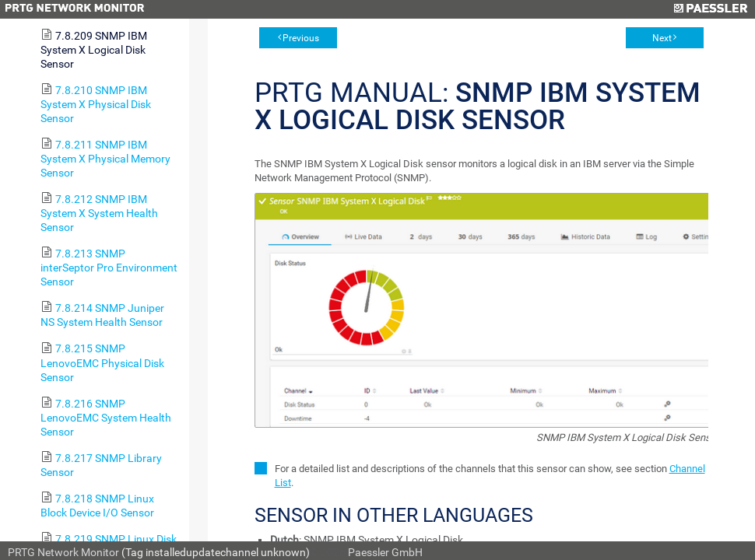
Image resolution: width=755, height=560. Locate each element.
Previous (301, 38)
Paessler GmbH (385, 552)
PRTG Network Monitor (63, 552)
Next (662, 38)
